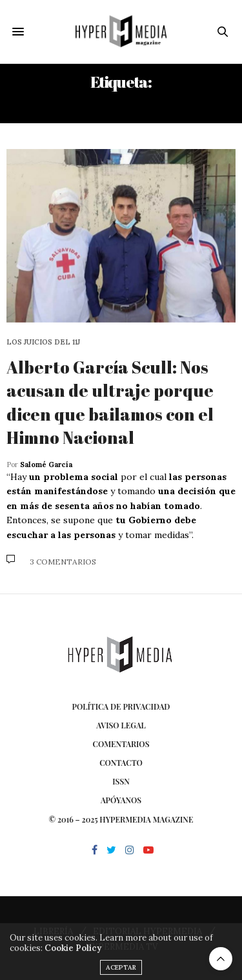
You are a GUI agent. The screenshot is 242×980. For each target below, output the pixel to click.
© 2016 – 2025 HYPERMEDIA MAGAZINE (121, 819)
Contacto (121, 763)
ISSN (121, 781)
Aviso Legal (121, 725)
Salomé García (46, 465)
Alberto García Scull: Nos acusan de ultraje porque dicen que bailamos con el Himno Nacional (110, 402)
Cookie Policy (73, 955)
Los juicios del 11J (43, 342)
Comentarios (121, 744)
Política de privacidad (121, 706)
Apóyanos (121, 800)
